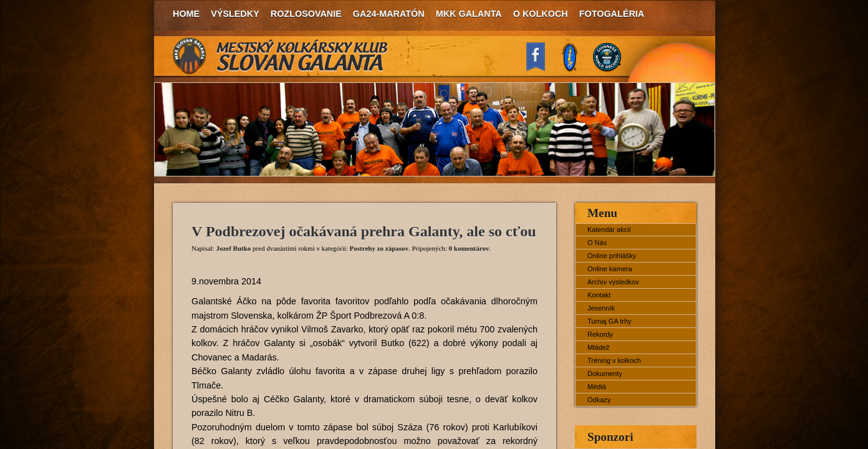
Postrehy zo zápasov (379, 248)
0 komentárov (469, 248)
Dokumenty (605, 374)
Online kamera (610, 269)
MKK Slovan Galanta (281, 56)
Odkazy (599, 400)
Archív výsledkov (613, 282)
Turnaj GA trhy (610, 321)
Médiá (597, 387)
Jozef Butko (233, 248)
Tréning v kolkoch (614, 360)
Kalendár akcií (609, 229)
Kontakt (599, 295)
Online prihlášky (612, 256)
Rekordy (600, 334)
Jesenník (601, 308)
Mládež (598, 347)
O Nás (597, 243)
